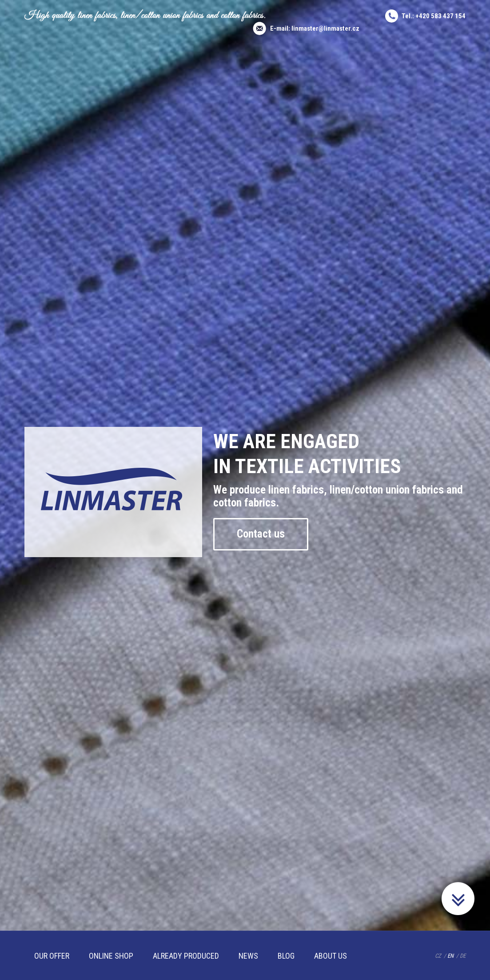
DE (463, 956)
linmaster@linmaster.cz (325, 28)
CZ (438, 956)
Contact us (261, 534)
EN (450, 956)
